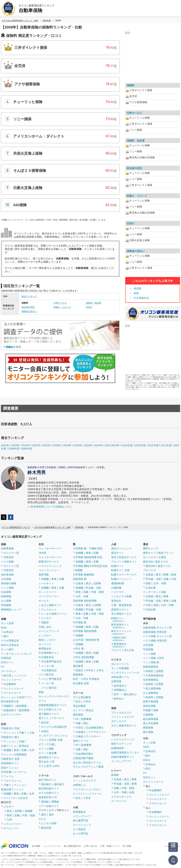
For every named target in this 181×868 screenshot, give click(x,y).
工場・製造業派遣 (121, 605)
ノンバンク (20, 675)
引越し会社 (45, 627)
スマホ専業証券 (10, 641)
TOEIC (79, 728)
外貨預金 (6, 658)
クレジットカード (11, 680)
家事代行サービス (49, 562)
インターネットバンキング (16, 654)
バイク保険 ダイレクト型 (157, 636)
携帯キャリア (151, 548)
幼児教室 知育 (81, 683)
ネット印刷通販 (120, 668)
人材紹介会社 (119, 639)
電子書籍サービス (49, 714)
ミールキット (46, 583)
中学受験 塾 (80, 622)
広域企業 (151, 588)
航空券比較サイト (49, 788)
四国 (148, 583)
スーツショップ (82, 825)
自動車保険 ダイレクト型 (157, 628)
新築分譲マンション (12, 789)
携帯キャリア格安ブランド (158, 553)
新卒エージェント (121, 632)
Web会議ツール (120, 677)
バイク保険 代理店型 (155, 641)
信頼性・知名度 (93, 303)
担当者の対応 (28, 307)
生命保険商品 (151, 680)
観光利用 (46, 828)
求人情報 (127, 846)
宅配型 (45, 622)
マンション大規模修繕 (14, 754)
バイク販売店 (46, 675)
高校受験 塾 (80, 579)
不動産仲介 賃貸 (10, 759)
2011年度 (166, 445)
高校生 (79, 670)
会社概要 (36, 846)
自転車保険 (7, 575)
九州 (32, 750)
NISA (4, 628)
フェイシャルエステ (123, 717)
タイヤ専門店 (81, 834)
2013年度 (140, 445)
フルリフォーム (12, 781)
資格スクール (81, 741)
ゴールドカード (12, 693)
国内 (44, 815)
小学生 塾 (78, 649)
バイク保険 (7, 562)
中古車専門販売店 (51, 662)
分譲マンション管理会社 (15, 746)
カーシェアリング (49, 631)
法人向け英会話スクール (87, 763)
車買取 (137, 288)
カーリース (45, 644)
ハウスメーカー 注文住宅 (14, 798)
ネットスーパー (48, 592)
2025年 (5, 445)
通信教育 (78, 666)
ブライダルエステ (121, 713)
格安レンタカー (48, 640)
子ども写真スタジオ (50, 710)
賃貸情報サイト (10, 763)
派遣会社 (116, 601)
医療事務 (86, 719)
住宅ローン (7, 662)
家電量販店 (79, 812)
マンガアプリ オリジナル (53, 736)
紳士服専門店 (81, 820)
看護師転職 (118, 583)
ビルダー (9, 807)
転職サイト (118, 566)
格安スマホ (164, 566)
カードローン (9, 671)
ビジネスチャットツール (125, 673)
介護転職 (116, 588)
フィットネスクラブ (84, 781)
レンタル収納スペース (54, 614)
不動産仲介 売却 (10, 728)
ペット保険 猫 (151, 662)
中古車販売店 (141, 298)
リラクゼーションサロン (87, 789)
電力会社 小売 (47, 762)
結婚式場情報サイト (123, 757)
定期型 (160, 671)
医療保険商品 (151, 667)
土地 (32, 733)
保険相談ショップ (11, 610)
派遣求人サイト (120, 610)
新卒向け (119, 699)
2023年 (26, 445)
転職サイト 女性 (120, 570)
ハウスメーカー (12, 824)
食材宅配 (44, 575)
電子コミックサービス (51, 718)
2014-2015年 (112, 445)
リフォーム (7, 776)
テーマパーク (119, 801)
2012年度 (153, 445)
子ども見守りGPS (49, 766)
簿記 (86, 723)
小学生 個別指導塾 (84, 657)
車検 (136, 293)
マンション (10, 733)
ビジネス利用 (49, 823)
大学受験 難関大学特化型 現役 (90, 566)
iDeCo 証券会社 (10, 645)
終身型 (149, 671)
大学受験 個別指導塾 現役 (88, 557)
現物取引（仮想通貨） (16, 706)
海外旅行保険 (9, 583)
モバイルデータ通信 (154, 557)
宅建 (78, 723)
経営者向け (120, 686)
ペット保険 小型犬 (154, 658)
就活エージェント (121, 548)
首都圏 (7, 750)
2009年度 (14, 449)
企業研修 (116, 681)
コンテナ (46, 618)
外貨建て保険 (151, 710)
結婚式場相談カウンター (125, 752)
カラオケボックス (121, 797)
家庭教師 (78, 675)
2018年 (78, 445)
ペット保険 (7, 588)
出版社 (45, 731)
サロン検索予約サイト (124, 726)
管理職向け (120, 690)
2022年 (36, 445)
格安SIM (150, 566)
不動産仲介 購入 (10, 737)
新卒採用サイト (120, 626)
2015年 (98, 445)
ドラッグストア (82, 816)
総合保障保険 (151, 719)
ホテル (42, 819)
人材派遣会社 (119, 645)
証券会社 (9, 632)
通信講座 (78, 715)
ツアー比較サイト (49, 806)
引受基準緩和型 (154, 675)
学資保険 (6, 605)
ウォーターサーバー (50, 548)
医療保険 (6, 596)
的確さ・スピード (62, 307)
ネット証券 (7, 623)
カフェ (42, 701)
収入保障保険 (153, 688)
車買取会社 (45, 649)
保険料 (131, 85)
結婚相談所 (118, 748)
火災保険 (6, 579)
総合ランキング (29, 296)
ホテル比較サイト (49, 793)
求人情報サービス (121, 614)
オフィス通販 (46, 749)
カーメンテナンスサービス (54, 696)
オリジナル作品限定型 (54, 727)
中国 (174, 579)
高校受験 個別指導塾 (85, 601)
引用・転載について (110, 846)
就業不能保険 (151, 701)
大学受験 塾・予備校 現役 (88, 548)
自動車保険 (7, 548)
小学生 (100, 670)
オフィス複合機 (48, 753)
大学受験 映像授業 (84, 575)
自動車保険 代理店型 (155, 632)
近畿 (24, 750)
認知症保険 (149, 706)
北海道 (79, 583)
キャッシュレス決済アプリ (16, 697)
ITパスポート (93, 736)
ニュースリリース (52, 846)
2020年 (57, 445)
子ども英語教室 (82, 697)
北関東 (18, 811)
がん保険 (6, 601)
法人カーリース (120, 664)
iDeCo (147, 760)
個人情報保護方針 (72, 846)
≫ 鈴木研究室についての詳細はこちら (50, 507)
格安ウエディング (121, 744)
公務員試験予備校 (83, 758)
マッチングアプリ (121, 761)
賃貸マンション (10, 768)
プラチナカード (158, 803)
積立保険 (148, 732)
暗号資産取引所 (10, 701)
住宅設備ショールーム (14, 772)
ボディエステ (119, 721)
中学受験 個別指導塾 (85, 631)
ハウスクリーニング (50, 566)
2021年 (47, 445)
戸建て (23, 733)
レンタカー (45, 635)
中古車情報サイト (49, 653)
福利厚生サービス (49, 757)
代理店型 (9, 557)
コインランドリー (49, 570)
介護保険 (148, 715)
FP (77, 719)
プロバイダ (149, 570)
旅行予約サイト (48, 780)
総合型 (45, 722)
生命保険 (6, 592)
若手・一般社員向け (125, 694)
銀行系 (7, 675)
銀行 (6, 636)
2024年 (15, 445)
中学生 (90, 670)
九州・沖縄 (82, 596)
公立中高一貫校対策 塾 (86, 640)
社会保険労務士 (95, 728)
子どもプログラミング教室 (88, 767)
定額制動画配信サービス (53, 705)
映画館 (115, 775)
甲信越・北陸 (93, 588)
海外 (51, 815)
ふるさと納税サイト (50, 605)
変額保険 (148, 728)
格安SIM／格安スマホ (155, 562)
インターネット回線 (154, 592)
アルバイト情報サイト (124, 562)
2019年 (67, 445)
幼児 (78, 701)
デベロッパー (11, 828)
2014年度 (127, 445)
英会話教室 (79, 706)
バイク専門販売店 (51, 679)
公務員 (79, 736)
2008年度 (27, 449)
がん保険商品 (151, 693)
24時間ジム (80, 785)
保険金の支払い (29, 311)
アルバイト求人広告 (123, 650)
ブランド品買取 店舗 (50, 740)
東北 (9, 811)
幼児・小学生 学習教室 (86, 679)
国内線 (45, 802)
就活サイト (118, 553)
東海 (16, 750)
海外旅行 (59, 784)
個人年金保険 (151, 723)
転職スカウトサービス (124, 575)
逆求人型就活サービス (124, 557)
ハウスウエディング (123, 739)
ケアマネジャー (97, 732)
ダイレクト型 (11, 553)
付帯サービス (60, 303)
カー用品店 (79, 829)
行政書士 (81, 732)
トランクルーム (48, 610)
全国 (132, 792)
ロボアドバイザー (11, 715)
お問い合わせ (90, 846)
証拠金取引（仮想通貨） (18, 710)
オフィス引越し (48, 744)
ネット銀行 (7, 649)
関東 (134, 779)
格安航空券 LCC (48, 797)
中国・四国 (29, 815)
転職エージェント (121, 579)
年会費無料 (10, 684)
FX (3, 667)
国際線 (55, 802)
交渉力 (89, 307)
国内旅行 (46, 784)
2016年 (88, 445)
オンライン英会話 (83, 710)
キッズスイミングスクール (87, 794)
